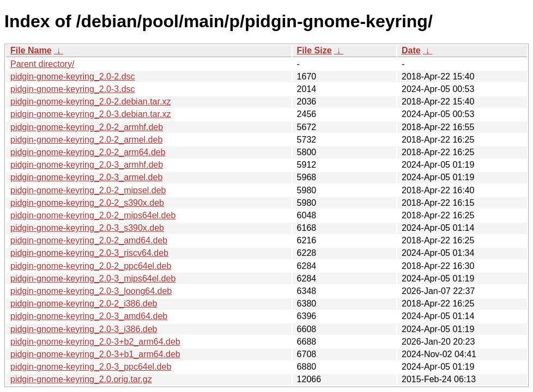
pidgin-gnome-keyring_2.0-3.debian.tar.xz (90, 114)
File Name (31, 50)
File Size (314, 50)
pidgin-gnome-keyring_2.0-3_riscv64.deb (89, 253)
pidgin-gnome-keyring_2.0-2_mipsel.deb (88, 190)
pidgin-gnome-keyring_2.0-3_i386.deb (84, 329)
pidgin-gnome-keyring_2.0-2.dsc (73, 76)
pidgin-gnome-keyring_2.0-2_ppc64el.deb (91, 266)
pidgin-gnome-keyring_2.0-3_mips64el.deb (93, 278)
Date (411, 50)
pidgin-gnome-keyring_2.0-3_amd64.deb (89, 316)
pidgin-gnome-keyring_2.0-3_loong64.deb (91, 291)
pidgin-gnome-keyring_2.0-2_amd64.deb (89, 240)
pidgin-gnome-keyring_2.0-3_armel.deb (86, 177)
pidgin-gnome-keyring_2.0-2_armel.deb (86, 140)
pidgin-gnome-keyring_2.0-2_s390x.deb (87, 203)
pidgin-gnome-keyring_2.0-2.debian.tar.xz (90, 102)
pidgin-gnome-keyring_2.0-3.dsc (73, 89)
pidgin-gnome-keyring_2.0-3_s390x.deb (87, 228)
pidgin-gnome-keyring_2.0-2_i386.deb (84, 304)
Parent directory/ (42, 64)
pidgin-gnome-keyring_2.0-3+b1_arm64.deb (95, 354)
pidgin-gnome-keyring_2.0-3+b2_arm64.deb (95, 342)
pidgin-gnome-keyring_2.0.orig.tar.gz (81, 379)
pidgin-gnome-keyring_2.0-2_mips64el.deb (93, 215)
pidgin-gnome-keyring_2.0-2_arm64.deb (88, 152)
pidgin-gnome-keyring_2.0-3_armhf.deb (87, 165)
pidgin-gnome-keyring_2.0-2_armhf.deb (87, 127)
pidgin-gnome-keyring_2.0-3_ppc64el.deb (91, 367)
